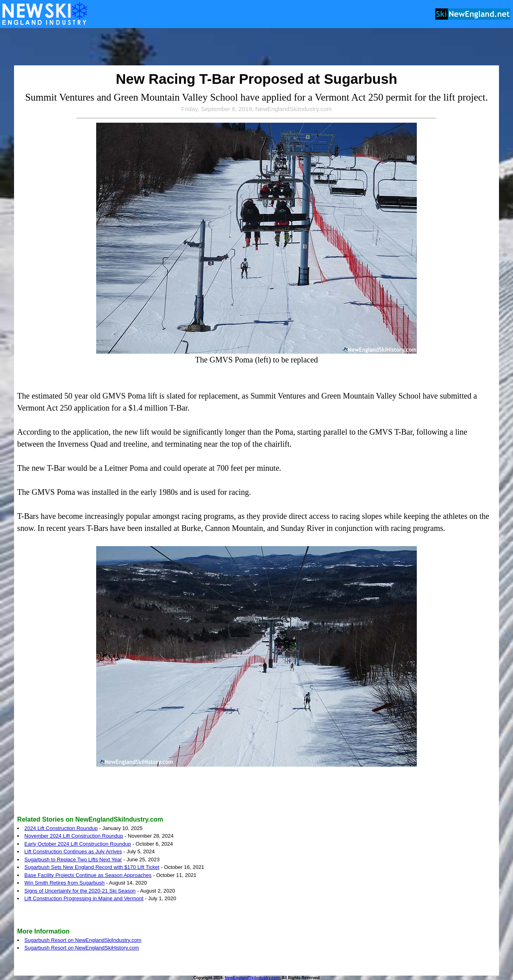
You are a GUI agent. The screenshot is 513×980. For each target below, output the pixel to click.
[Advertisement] (256, 47)
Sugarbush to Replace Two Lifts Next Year (73, 860)
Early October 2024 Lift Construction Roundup (78, 844)
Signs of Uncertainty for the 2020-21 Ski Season (80, 891)
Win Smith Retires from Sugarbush (65, 883)
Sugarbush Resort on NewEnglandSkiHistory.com (82, 948)
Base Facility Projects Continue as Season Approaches (88, 875)
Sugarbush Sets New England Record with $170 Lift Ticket (92, 867)
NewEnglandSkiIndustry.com (252, 978)
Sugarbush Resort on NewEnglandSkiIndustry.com (83, 940)
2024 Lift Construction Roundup (61, 828)
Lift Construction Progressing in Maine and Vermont (84, 898)
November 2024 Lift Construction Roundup (74, 836)
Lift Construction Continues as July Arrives (73, 851)
